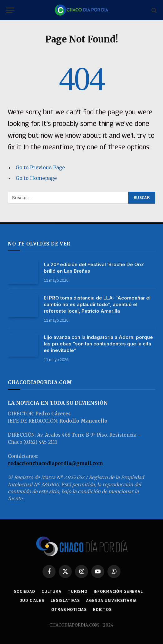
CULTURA (52, 591)
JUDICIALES (32, 600)
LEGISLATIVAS (65, 600)
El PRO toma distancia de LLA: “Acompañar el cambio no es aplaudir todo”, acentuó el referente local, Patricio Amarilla (97, 304)
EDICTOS (102, 609)
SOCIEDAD (25, 591)
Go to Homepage (36, 178)
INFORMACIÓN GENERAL (118, 591)
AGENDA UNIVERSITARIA (111, 600)
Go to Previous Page (40, 167)
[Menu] (10, 10)
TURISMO (78, 591)
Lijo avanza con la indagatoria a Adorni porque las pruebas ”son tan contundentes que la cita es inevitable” (98, 344)
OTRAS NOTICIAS (69, 609)
